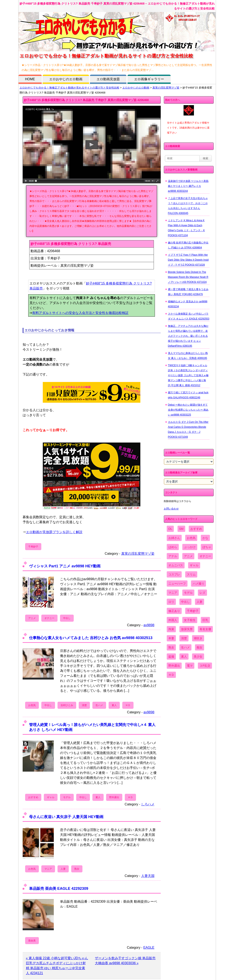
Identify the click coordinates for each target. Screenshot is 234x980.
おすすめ (33, 797)
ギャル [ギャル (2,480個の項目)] (194, 565)
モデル (67, 797)
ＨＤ (128, 705)
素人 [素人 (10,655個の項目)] (184, 657)
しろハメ (148, 804)
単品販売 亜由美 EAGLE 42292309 (59, 888)
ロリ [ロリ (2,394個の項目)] (171, 602)
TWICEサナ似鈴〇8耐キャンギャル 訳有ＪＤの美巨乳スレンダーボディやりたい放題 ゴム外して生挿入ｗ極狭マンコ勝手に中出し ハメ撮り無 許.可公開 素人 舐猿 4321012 (188, 375)
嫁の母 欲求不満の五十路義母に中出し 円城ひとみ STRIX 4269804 (188, 245)
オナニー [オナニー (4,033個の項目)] (205, 556)
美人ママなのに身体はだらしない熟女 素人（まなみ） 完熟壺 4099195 (188, 356)
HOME (30, 79)
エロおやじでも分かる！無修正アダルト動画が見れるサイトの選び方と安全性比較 (69, 88)
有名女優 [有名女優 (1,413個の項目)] (205, 629)
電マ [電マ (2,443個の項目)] (190, 666)
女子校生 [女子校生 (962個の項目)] (190, 620)
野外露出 (114, 797)
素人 (114, 705)
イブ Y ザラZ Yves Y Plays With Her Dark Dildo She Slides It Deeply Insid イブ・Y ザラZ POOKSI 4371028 (188, 260)
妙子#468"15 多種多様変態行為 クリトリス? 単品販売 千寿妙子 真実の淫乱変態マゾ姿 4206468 (86, 100)
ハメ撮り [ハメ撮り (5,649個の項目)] (198, 584)
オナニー (49, 618)
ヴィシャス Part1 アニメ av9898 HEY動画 (65, 566)
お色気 (32, 705)
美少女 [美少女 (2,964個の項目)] (198, 657)
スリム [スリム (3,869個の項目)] (191, 574)
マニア (48, 869)
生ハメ (99, 705)
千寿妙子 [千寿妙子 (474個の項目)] (193, 611)
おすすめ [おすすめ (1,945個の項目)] (196, 529)
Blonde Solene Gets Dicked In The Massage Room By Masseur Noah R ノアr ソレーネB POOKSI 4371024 (188, 277)
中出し (67, 618)
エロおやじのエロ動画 (66, 79)
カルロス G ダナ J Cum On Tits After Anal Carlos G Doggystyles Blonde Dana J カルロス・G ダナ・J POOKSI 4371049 (188, 429)
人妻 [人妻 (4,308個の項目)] (200, 602)
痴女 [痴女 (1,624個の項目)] (200, 647)
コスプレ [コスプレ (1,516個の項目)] (174, 574)
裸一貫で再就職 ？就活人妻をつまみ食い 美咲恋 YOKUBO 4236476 (188, 292)
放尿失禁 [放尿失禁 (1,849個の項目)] (187, 629)
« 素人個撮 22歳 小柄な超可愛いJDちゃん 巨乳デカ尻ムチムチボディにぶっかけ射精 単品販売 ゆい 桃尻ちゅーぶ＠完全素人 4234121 (57, 966)
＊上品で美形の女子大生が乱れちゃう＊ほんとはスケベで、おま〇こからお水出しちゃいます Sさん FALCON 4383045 (188, 206)
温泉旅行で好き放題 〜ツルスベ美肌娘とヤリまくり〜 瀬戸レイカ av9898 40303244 (188, 186)
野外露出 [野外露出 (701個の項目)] (174, 666)
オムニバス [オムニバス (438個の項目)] (176, 565)
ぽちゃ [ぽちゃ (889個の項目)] (207, 547)
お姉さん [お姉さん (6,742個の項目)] (174, 538)
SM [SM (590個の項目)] (181, 529)
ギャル (51, 797)
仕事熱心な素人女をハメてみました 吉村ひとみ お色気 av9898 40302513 (91, 638)
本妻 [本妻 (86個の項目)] (171, 638)
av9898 (149, 625)
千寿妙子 (33, 547)
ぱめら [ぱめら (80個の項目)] (173, 547)
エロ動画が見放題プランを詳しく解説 (54, 532)
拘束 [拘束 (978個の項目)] (171, 629)
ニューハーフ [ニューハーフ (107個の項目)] (177, 584)
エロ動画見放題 (108, 79)
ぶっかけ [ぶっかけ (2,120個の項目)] (190, 547)
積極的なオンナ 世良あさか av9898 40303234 (188, 304)
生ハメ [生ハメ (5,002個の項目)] (185, 647)
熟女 (77, 869)
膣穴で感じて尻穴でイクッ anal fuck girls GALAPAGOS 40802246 (188, 395)
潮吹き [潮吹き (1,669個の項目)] (198, 638)
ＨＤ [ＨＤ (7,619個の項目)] (171, 675)
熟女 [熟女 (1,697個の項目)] (171, 647)
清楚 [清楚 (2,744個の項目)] (184, 638)
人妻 (63, 869)
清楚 (84, 705)
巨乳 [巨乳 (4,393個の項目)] (205, 620)
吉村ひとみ (67, 705)
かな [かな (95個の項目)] (205, 538)
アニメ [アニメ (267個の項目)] (188, 556)
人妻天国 (148, 876)
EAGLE (149, 948)
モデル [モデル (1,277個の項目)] (188, 593)
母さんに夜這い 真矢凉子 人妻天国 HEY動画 (66, 817)
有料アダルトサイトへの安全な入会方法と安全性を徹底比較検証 (80, 313)
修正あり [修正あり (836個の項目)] (174, 611)
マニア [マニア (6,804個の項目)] (173, 593)
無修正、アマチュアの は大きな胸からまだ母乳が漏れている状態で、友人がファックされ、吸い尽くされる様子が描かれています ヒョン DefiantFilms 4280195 (188, 336)
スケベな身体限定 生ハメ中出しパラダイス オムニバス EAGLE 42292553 (189, 316)
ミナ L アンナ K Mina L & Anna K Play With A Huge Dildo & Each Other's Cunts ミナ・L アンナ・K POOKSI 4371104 (186, 228)
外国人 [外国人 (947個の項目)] (173, 620)
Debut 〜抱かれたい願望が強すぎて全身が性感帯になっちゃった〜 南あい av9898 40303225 (188, 410)
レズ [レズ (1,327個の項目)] (202, 593)
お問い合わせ (171, 509)
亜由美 (32, 941)
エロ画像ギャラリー (149, 79)
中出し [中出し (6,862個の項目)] (185, 602)
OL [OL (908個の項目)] (170, 529)
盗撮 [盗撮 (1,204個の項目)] (171, 657)
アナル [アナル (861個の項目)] (173, 556)
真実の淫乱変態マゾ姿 (166, 88)
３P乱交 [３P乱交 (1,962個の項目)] (205, 666)
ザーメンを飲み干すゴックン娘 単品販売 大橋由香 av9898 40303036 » (125, 961)
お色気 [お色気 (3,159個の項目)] (191, 538)
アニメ (32, 618)
